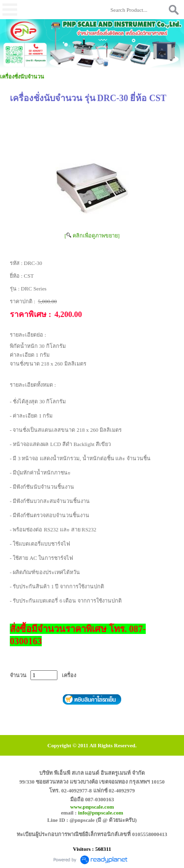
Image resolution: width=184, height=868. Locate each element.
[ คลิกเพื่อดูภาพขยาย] (92, 236)
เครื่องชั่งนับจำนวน (22, 77)
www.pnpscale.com (92, 807)
